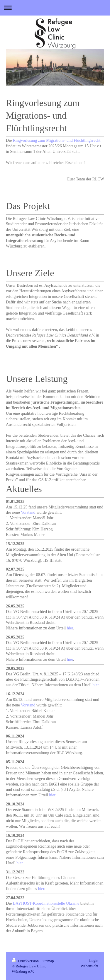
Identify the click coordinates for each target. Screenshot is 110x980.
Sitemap (48, 961)
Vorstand (28, 512)
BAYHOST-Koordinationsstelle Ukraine (46, 903)
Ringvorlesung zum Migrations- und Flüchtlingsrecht (57, 140)
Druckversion (26, 961)
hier (70, 628)
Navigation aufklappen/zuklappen (55, 8)
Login (94, 961)
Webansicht (89, 966)
